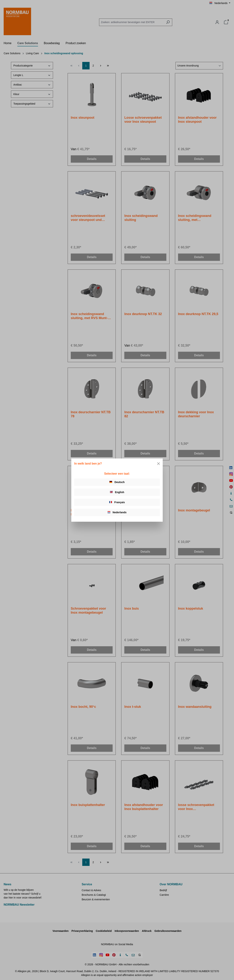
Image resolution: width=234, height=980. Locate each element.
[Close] (158, 464)
